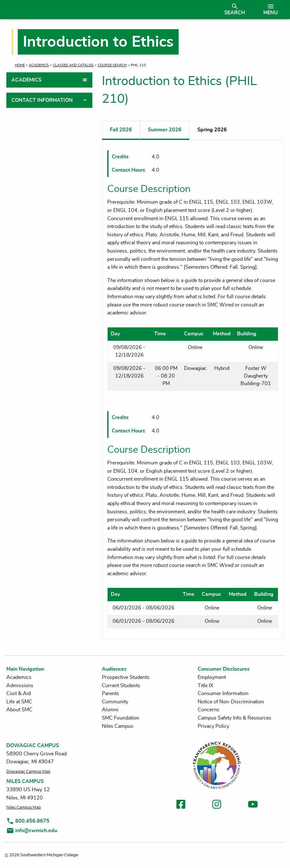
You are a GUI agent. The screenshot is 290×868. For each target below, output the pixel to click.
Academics (39, 65)
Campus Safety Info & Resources (234, 718)
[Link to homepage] (110, 10)
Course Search (112, 65)
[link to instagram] (217, 805)
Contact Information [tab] (42, 100)
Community (115, 702)
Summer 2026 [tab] (165, 130)
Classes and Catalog (73, 65)
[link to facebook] (181, 805)
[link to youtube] (253, 805)
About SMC (19, 710)
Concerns (208, 710)
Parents (110, 694)
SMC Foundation (121, 718)
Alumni (110, 710)
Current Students (121, 686)
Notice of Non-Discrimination (231, 702)
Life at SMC (19, 702)
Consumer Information (223, 694)
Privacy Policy (213, 726)
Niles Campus (118, 726)
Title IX (205, 686)
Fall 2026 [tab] (121, 130)
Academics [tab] (26, 80)
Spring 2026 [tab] (212, 130)
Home (20, 65)
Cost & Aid (19, 694)
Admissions (20, 686)
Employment (212, 677)
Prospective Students (126, 677)
